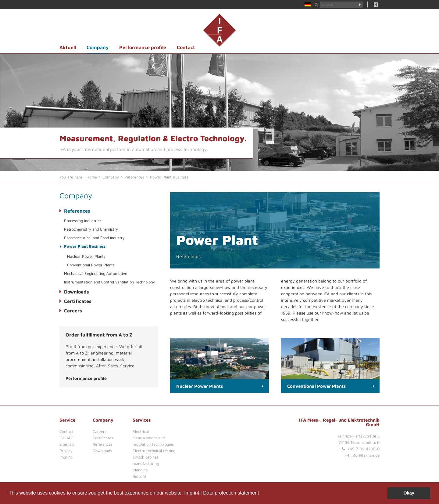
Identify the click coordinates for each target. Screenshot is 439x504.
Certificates (78, 301)
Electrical (141, 431)
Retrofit (139, 476)
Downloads (77, 292)
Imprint (192, 493)
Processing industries (83, 221)
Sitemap (67, 444)
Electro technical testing (154, 451)
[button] (261, 494)
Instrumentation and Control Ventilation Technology (109, 282)
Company (98, 47)
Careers (73, 311)
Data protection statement (231, 493)
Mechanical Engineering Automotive (96, 273)
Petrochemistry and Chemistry (91, 229)
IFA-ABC (67, 438)
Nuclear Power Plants (86, 256)
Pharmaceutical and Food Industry (94, 238)
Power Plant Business (85, 246)
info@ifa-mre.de (365, 455)
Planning (140, 470)
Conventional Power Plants (91, 265)
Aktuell (68, 47)
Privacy (66, 451)
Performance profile (143, 47)
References (77, 211)
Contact (186, 47)
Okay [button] (409, 493)
